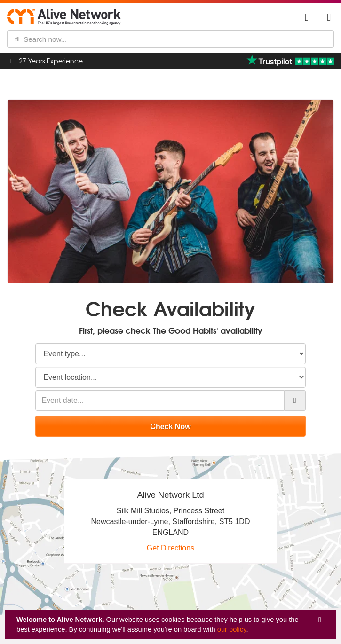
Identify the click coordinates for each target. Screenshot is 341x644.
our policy (232, 629)
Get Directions (170, 548)
